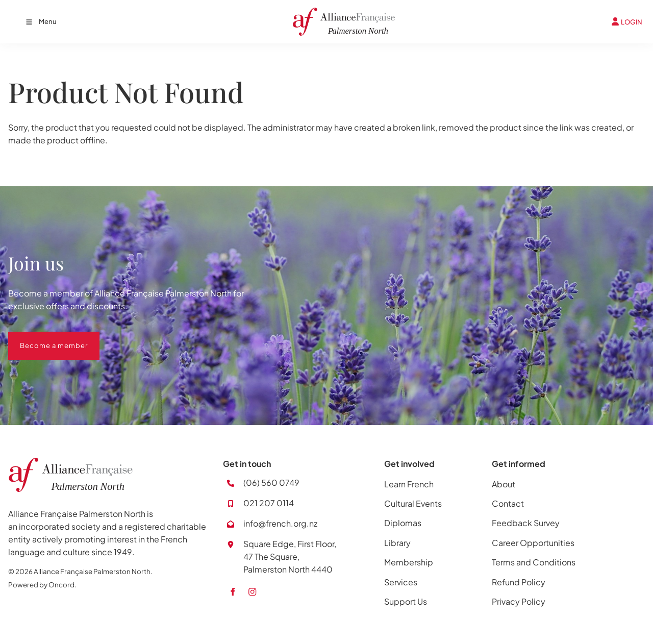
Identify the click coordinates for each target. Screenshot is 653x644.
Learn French (409, 484)
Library (397, 543)
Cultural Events (413, 503)
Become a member (42, 338)
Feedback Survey (526, 523)
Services (401, 582)
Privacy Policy (519, 601)
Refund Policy (519, 582)
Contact (508, 503)
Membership (409, 562)
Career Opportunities (533, 543)
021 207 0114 (269, 503)
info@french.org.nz (280, 523)
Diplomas (403, 523)
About (504, 484)
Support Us (406, 601)
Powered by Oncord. (42, 585)
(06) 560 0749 (271, 482)
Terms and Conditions (534, 562)
